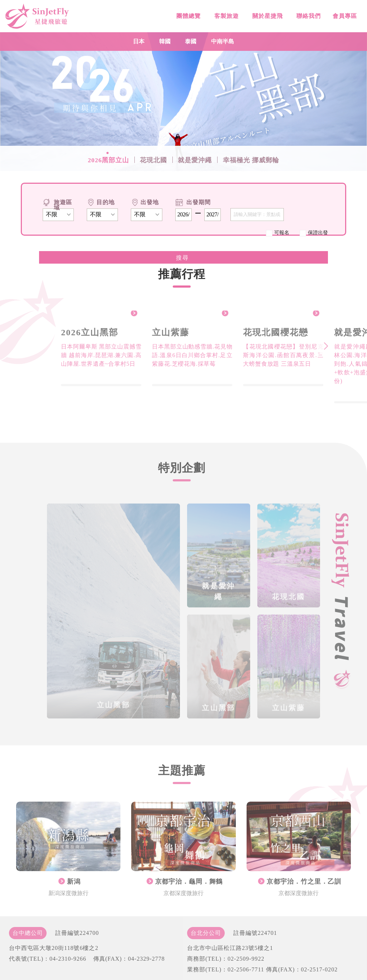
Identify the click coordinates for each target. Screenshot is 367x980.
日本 (139, 41)
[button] (331, 346)
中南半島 (223, 41)
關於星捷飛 (267, 18)
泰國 (191, 41)
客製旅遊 (226, 17)
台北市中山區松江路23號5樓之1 (230, 948)
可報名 (282, 232)
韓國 (165, 41)
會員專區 (344, 20)
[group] (106, 348)
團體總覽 (188, 17)
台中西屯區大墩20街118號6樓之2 (54, 948)
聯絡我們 (308, 18)
